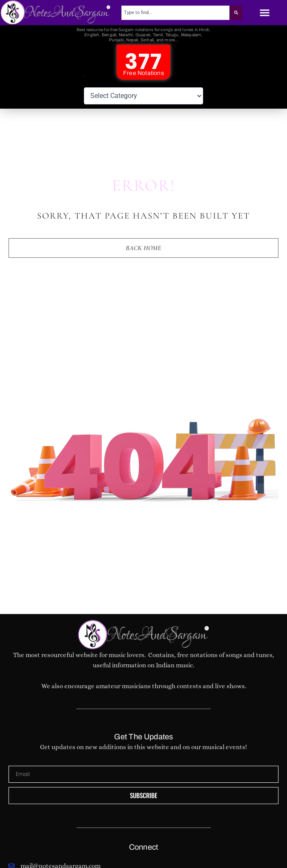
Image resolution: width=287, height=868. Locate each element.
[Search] (236, 13)
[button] (265, 13)
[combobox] (175, 13)
